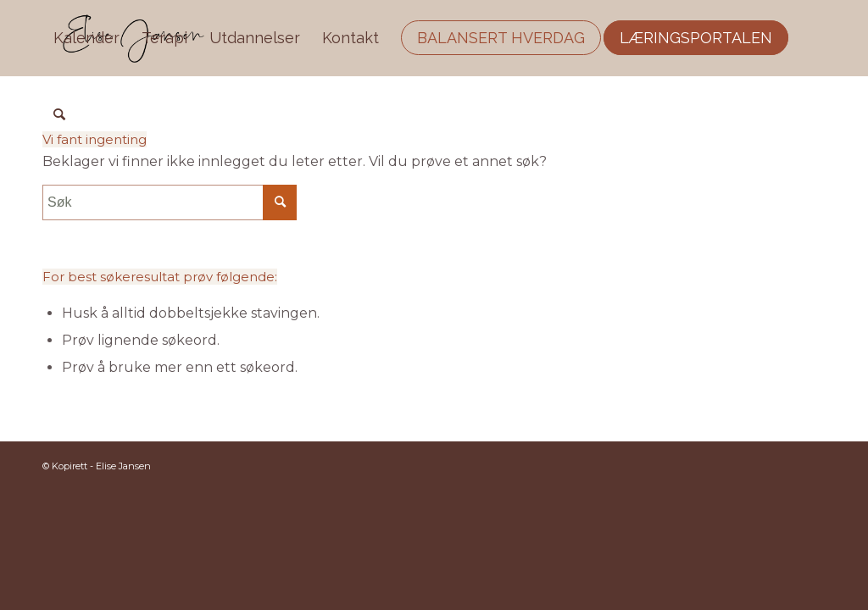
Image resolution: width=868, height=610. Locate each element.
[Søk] (59, 114)
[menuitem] (86, 38)
